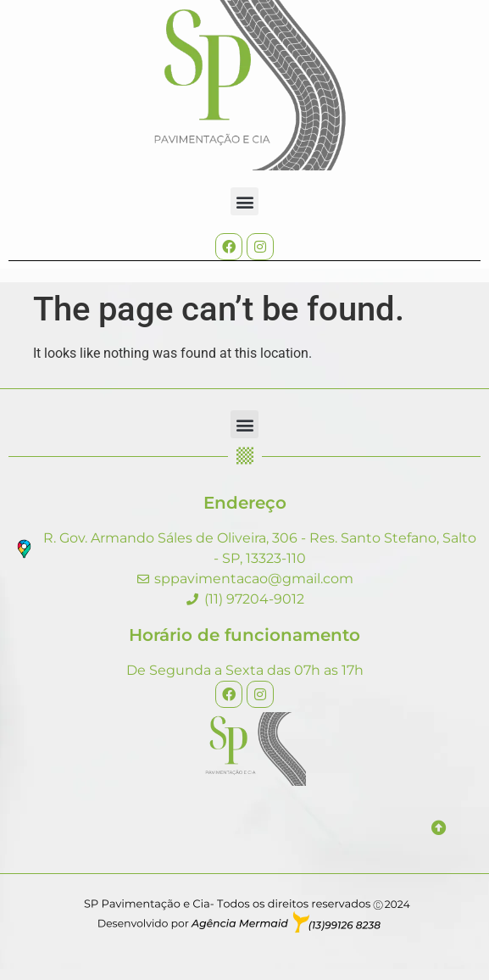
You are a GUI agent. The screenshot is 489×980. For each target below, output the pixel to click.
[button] (244, 201)
